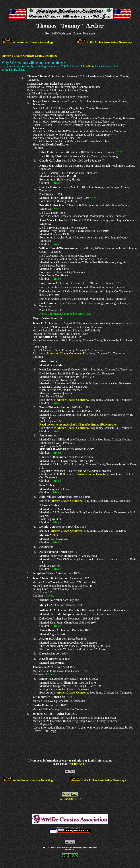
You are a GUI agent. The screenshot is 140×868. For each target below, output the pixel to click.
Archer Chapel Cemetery (66, 353)
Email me (89, 66)
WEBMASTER (79, 764)
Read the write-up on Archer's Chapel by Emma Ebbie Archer (78, 425)
